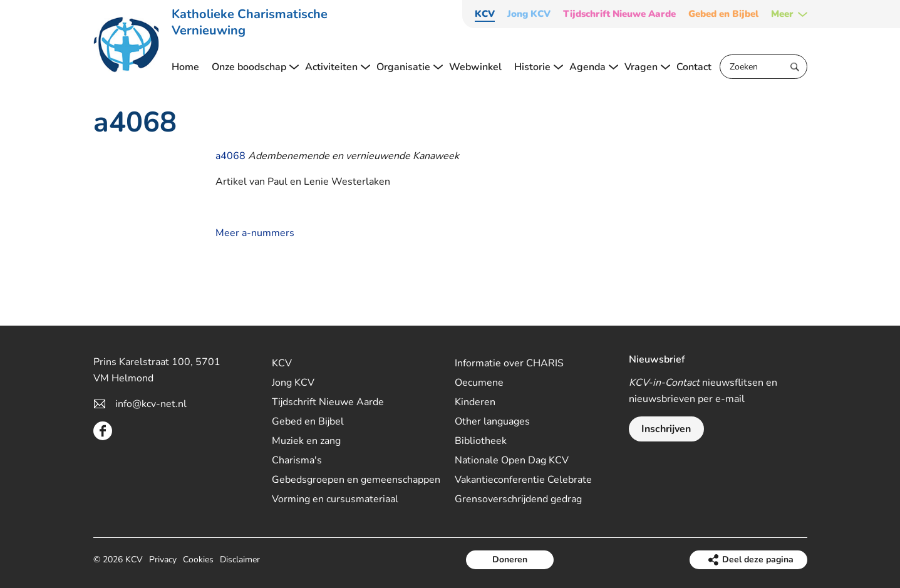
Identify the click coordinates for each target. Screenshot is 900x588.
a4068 (230, 156)
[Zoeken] (763, 67)
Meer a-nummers (255, 233)
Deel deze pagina (758, 560)
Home (185, 67)
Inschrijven (666, 429)
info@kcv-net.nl (151, 404)
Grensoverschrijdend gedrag (518, 499)
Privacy (163, 560)
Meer (782, 14)
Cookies (198, 560)
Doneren (510, 560)
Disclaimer (240, 560)
